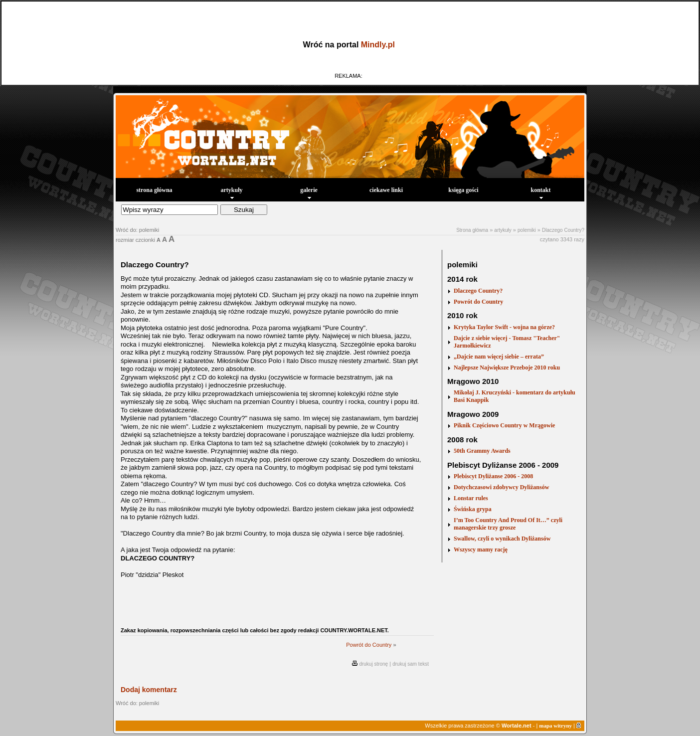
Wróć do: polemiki (137, 230)
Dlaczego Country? (563, 230)
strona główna (154, 190)
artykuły (231, 193)
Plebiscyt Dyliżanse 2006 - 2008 (493, 476)
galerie (309, 193)
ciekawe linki (386, 190)
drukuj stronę (373, 664)
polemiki (527, 230)
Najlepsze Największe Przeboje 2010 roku (507, 368)
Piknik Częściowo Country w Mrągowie (504, 425)
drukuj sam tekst (411, 664)
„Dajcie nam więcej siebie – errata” (499, 357)
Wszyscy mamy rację (481, 550)
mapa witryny (555, 726)
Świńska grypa (473, 509)
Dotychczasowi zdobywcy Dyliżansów (501, 487)
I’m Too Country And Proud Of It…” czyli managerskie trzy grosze (508, 524)
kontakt (540, 193)
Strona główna (472, 230)
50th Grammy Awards (482, 451)
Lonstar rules (471, 498)
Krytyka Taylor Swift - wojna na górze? (504, 327)
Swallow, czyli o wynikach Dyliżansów (502, 539)
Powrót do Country (369, 645)
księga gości (463, 190)
